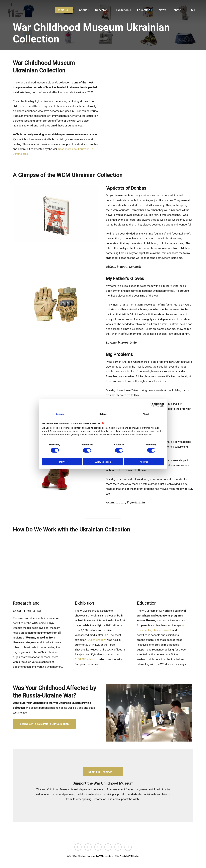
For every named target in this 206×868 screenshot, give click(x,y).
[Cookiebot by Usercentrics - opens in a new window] (152, 405)
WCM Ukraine (133, 856)
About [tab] (146, 414)
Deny (62, 462)
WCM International (105, 856)
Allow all (144, 462)
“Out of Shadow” (97, 640)
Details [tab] (103, 414)
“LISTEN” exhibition (86, 659)
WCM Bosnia (120, 856)
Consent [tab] (60, 414)
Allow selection (103, 462)
